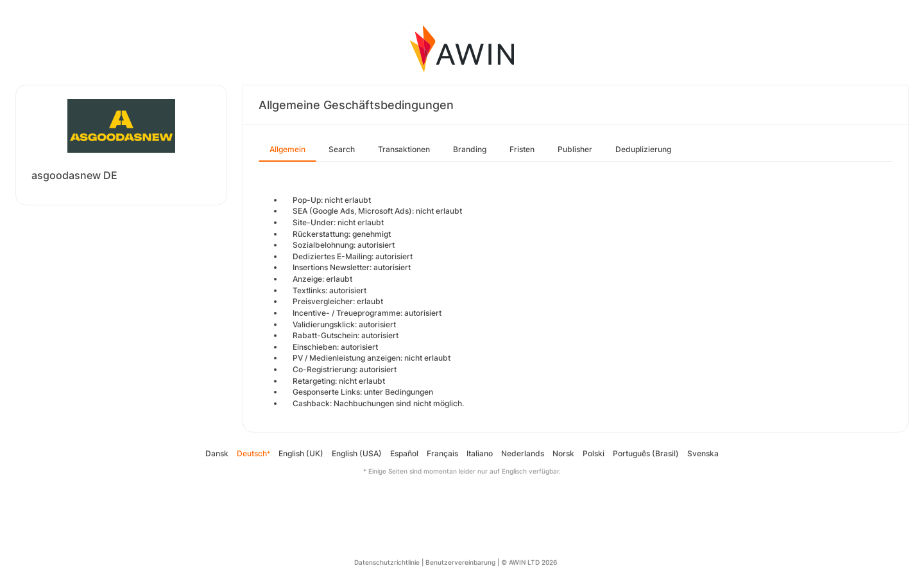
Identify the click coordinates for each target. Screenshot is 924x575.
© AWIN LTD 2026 (529, 562)
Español (404, 453)
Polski (594, 453)
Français (442, 453)
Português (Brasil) (646, 453)
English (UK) (301, 453)
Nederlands (523, 453)
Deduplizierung (643, 149)
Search (342, 149)
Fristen (522, 149)
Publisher (575, 149)
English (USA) (357, 453)
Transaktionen (404, 149)
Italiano (480, 453)
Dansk (217, 453)
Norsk (563, 453)
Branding (470, 149)
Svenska (703, 453)
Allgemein (287, 149)
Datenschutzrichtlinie (387, 562)
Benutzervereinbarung (460, 562)
